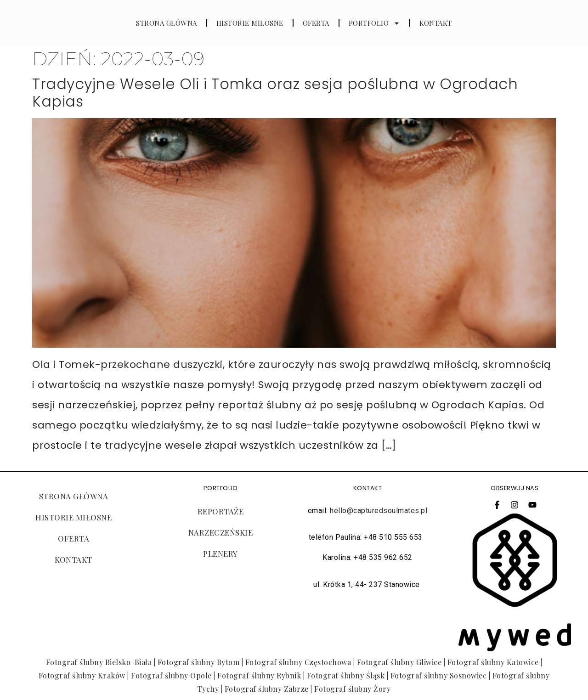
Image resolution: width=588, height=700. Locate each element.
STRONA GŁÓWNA (167, 23)
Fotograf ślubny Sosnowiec (439, 675)
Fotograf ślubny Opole (171, 675)
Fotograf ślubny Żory (352, 689)
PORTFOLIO (375, 23)
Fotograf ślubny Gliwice (399, 662)
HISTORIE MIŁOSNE (250, 23)
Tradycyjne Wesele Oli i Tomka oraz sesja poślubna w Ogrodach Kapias (275, 93)
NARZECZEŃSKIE (221, 532)
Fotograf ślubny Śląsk (346, 675)
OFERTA (316, 23)
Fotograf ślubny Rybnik (259, 675)
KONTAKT (436, 23)
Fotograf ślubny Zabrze (267, 689)
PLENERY (220, 553)
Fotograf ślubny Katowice (493, 662)
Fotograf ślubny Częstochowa (298, 662)
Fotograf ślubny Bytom (199, 662)
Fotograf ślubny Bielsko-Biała (99, 662)
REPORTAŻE (221, 511)
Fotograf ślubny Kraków (82, 675)
